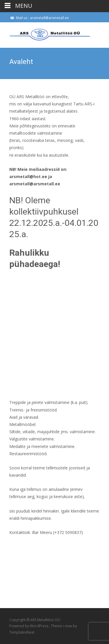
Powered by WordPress (29, 626)
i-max (68, 626)
